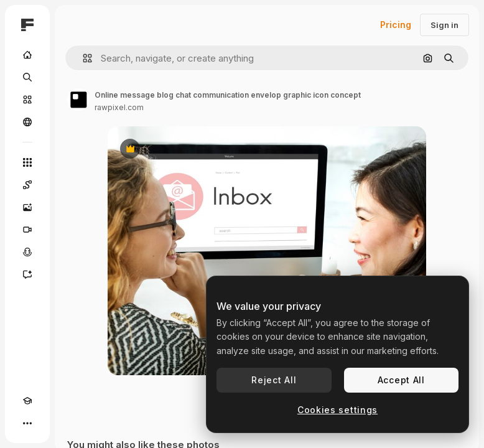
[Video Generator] (27, 230)
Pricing (396, 25)
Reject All (274, 380)
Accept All (401, 380)
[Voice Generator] (27, 252)
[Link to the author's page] (78, 100)
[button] (82, 58)
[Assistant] (27, 274)
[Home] (27, 55)
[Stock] (27, 100)
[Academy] (27, 401)
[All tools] (27, 162)
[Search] (27, 77)
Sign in (444, 25)
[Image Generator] (27, 207)
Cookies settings (337, 410)
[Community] (27, 122)
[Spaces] (27, 185)
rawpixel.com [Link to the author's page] (119, 107)
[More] (27, 423)
